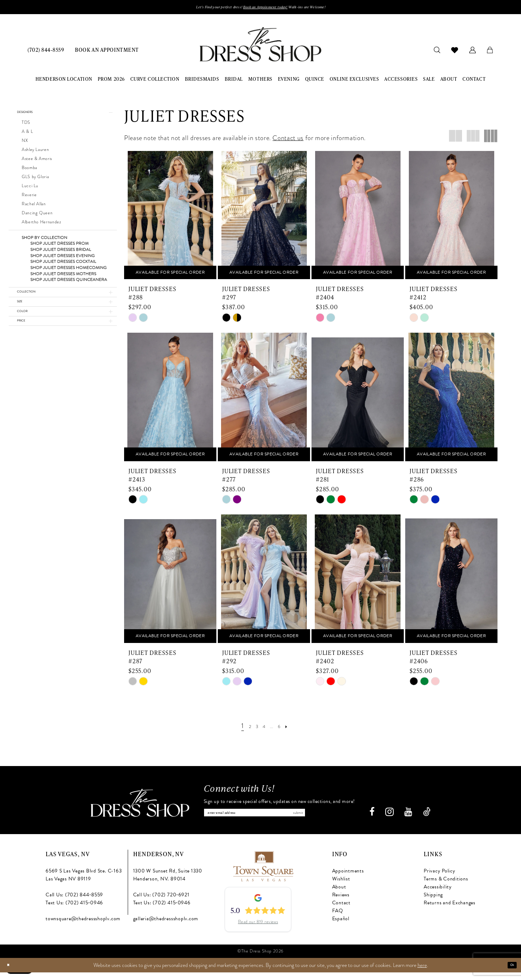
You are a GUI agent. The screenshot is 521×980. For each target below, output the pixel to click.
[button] (473, 53)
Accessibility (438, 894)
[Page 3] (254, 729)
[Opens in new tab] (263, 872)
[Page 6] (285, 729)
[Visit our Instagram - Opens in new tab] (395, 819)
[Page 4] (264, 729)
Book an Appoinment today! (269, 9)
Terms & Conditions (446, 886)
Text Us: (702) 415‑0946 (74, 910)
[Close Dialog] (10, 973)
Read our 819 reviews (258, 929)
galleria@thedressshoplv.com (166, 926)
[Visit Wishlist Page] (455, 53)
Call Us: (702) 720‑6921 (161, 902)
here (422, 972)
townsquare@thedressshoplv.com (83, 926)
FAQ (338, 918)
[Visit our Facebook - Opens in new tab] (377, 819)
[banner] (260, 48)
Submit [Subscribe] (349, 818)
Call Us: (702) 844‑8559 (74, 902)
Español (341, 926)
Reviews (341, 902)
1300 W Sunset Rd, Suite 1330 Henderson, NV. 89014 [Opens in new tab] (168, 882)
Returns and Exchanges (450, 910)
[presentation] (170, 218)
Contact (341, 910)
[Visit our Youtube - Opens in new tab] (413, 819)
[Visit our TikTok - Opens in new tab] (432, 819)
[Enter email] (279, 818)
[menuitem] (46, 53)
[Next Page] (295, 729)
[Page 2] (244, 729)
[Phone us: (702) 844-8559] (46, 53)
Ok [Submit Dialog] (509, 972)
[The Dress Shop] (135, 810)
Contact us (288, 141)
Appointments (348, 878)
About (339, 894)
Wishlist (341, 886)
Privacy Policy (440, 878)
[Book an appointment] (107, 53)
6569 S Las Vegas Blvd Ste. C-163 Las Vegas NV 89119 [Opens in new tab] (84, 882)
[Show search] (437, 53)
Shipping (433, 902)
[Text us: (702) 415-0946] (31, 964)
